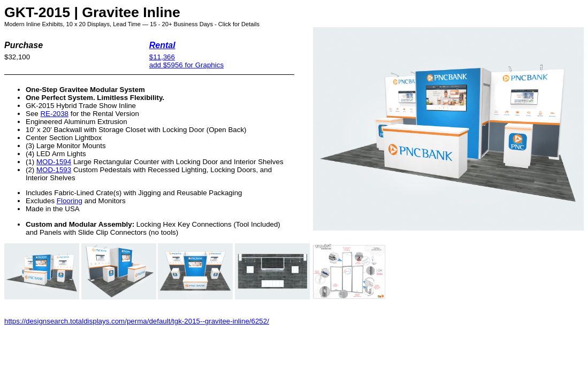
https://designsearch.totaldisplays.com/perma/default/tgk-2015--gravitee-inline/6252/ (137, 321)
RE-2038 (54, 114)
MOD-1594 (54, 162)
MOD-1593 (54, 170)
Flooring (70, 201)
